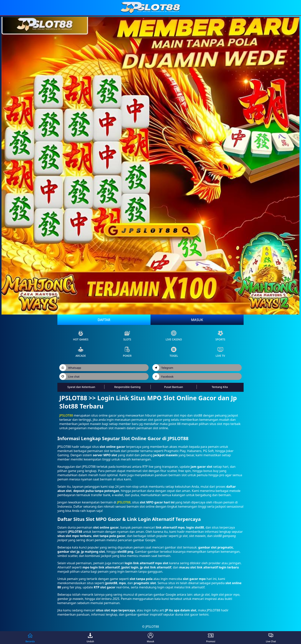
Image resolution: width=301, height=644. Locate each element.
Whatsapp (70, 368)
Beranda (30, 638)
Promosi (211, 638)
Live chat (69, 376)
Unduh (90, 638)
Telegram (163, 368)
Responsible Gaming (127, 387)
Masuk (197, 320)
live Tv (220, 352)
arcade (81, 352)
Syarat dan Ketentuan (81, 387)
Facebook (163, 376)
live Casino (174, 336)
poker (127, 352)
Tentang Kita (220, 387)
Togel (174, 352)
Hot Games (81, 336)
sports (220, 336)
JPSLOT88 (66, 415)
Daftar (104, 320)
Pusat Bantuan (174, 387)
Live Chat (271, 638)
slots (127, 336)
